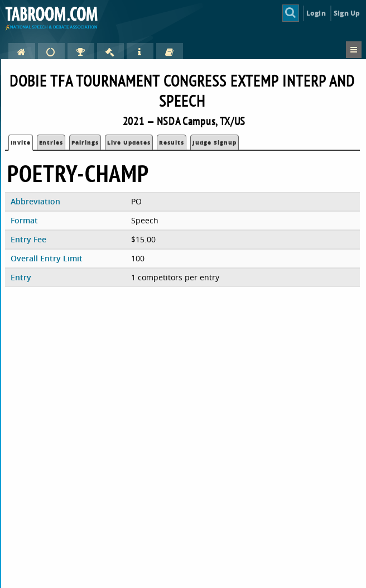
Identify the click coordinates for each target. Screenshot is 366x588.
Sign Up (347, 13)
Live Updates (129, 142)
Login (316, 13)
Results (172, 142)
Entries (51, 142)
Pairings (85, 142)
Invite (21, 142)
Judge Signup (215, 142)
